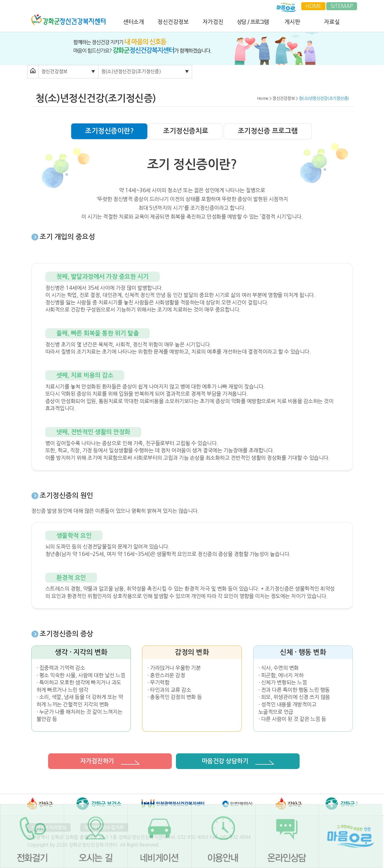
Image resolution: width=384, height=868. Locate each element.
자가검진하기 (110, 761)
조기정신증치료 (186, 131)
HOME (313, 6)
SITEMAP (342, 6)
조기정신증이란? (109, 131)
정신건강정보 (173, 22)
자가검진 (213, 22)
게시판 (292, 22)
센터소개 (134, 22)
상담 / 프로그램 (252, 22)
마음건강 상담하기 (238, 761)
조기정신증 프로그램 (268, 131)
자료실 (332, 22)
